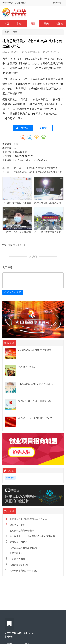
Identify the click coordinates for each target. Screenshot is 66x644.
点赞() (23, 128)
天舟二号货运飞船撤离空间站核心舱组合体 (49, 203)
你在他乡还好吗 (17, 525)
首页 (7, 24)
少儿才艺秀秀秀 (17, 559)
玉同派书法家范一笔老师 (22, 531)
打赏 (43, 128)
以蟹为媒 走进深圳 (19, 565)
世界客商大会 (16, 553)
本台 (20, 24)
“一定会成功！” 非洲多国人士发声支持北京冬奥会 (35, 168)
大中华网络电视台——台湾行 (23, 570)
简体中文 (58, 3)
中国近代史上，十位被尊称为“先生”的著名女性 (32, 536)
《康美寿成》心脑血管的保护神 (25, 548)
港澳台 (59, 24)
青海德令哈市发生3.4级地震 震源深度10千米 (17, 203)
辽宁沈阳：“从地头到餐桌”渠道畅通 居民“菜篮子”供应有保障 (17, 232)
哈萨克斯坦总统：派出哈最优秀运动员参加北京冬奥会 (38, 172)
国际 (33, 24)
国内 (46, 24)
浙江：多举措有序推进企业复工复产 (49, 232)
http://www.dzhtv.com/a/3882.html (31, 160)
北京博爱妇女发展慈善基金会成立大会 (28, 519)
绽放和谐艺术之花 (18, 542)
